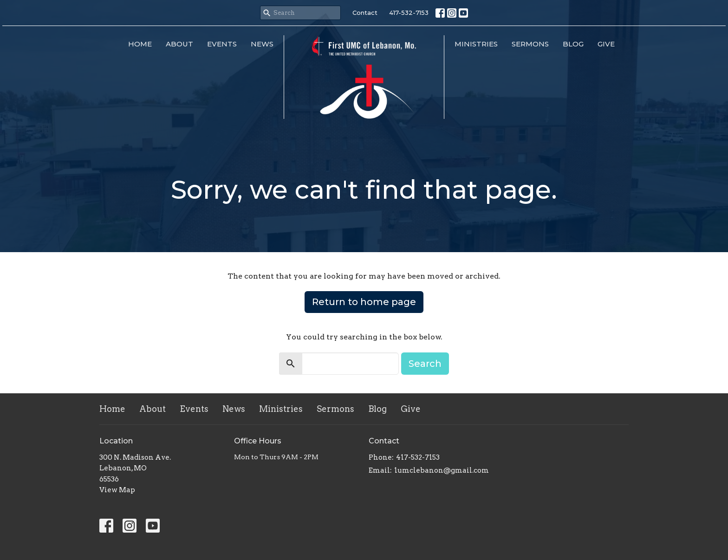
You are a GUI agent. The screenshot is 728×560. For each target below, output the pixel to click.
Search (425, 364)
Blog (573, 44)
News (262, 44)
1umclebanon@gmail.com (442, 470)
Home (140, 44)
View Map (117, 490)
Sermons (530, 44)
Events (222, 44)
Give (606, 44)
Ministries (476, 44)
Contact (365, 13)
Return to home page (364, 302)
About (179, 44)
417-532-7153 (409, 13)
